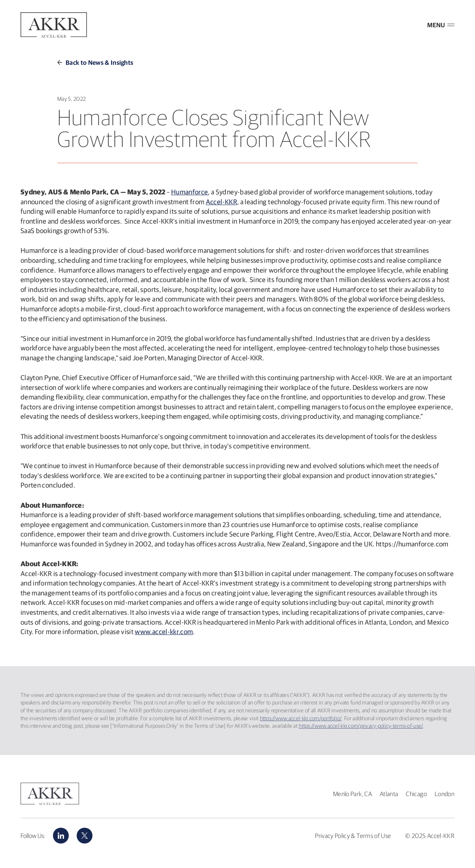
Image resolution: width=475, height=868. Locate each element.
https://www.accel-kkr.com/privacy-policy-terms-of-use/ (361, 726)
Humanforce (190, 192)
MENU (441, 25)
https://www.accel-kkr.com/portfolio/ (301, 718)
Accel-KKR (221, 202)
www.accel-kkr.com (164, 632)
